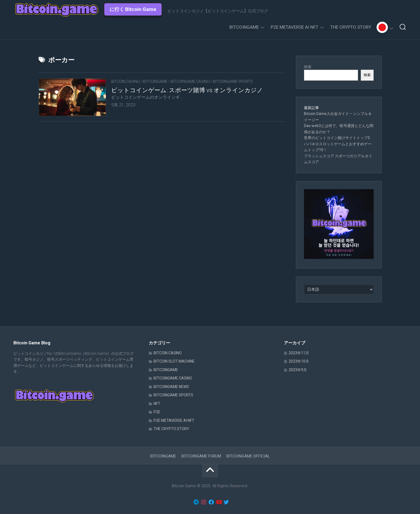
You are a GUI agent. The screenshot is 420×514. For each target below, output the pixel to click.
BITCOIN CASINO (125, 81)
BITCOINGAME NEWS (171, 387)
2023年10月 (299, 361)
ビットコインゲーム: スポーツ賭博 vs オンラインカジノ (187, 90)
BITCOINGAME (244, 27)
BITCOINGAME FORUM (201, 456)
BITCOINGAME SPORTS (233, 81)
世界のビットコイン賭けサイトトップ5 (337, 138)
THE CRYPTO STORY (351, 27)
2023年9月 (298, 370)
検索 (308, 67)
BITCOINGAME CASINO (190, 81)
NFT (157, 404)
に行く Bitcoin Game (133, 9)
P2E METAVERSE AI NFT (295, 27)
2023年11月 (299, 353)
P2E (157, 412)
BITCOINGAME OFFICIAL (248, 456)
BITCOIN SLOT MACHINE (174, 361)
